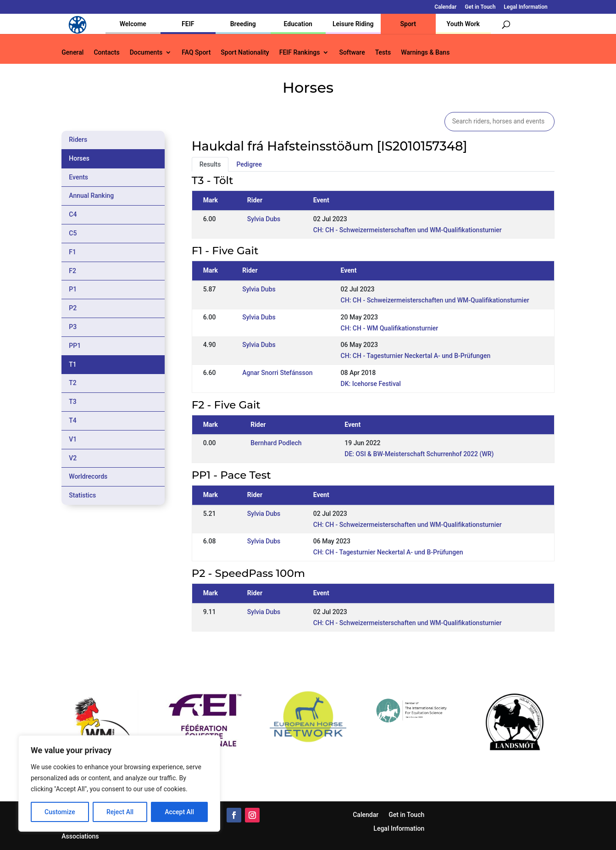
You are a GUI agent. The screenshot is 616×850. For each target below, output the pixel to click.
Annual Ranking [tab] (91, 196)
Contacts (106, 53)
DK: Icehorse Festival (371, 384)
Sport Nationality (245, 53)
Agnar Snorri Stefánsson (277, 373)
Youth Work (463, 24)
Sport (408, 24)
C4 (73, 214)
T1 (73, 364)
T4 (73, 420)
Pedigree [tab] (249, 164)
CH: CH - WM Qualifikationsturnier (390, 328)
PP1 (75, 346)
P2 (73, 308)
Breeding (243, 24)
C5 (73, 233)
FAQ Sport (196, 53)
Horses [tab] (79, 158)
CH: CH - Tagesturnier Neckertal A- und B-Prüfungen (416, 356)
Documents (146, 53)
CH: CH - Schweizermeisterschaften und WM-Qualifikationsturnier (408, 230)
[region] (119, 783)
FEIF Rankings (300, 53)
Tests (383, 53)
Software (352, 53)
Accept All (179, 812)
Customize (60, 812)
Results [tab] (210, 164)
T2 (73, 383)
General (72, 53)
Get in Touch (480, 7)
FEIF (188, 24)
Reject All (120, 812)
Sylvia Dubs (264, 219)
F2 (72, 271)
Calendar (445, 7)
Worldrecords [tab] (88, 476)
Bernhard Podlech (276, 443)
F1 (72, 252)
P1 (73, 289)
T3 (73, 402)
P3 (73, 327)
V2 (73, 458)
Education (298, 24)
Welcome (133, 24)
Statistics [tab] (82, 495)
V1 (73, 439)
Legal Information (525, 7)
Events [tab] (78, 177)
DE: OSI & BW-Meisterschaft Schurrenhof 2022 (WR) (419, 454)
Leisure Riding (353, 24)
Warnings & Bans (425, 53)
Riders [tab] (78, 140)
